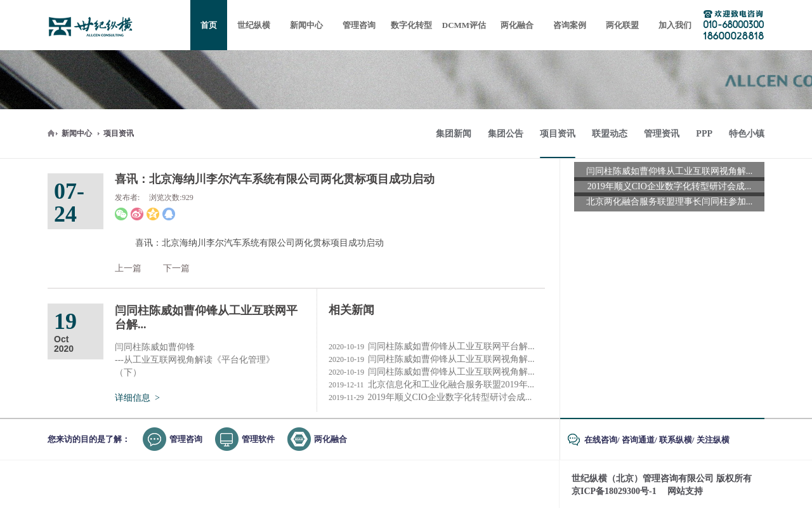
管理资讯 (662, 134)
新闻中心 (77, 133)
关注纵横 (713, 440)
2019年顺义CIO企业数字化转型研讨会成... (430, 398)
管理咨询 (186, 439)
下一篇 (176, 268)
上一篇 (128, 268)
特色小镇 (747, 134)
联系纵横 (676, 440)
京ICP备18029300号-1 (614, 491)
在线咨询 (601, 440)
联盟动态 (610, 134)
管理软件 (258, 439)
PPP (704, 134)
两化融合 (331, 439)
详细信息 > (137, 398)
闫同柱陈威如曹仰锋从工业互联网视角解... (432, 359)
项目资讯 (119, 133)
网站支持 (685, 491)
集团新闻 (454, 134)
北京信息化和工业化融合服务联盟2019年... (431, 385)
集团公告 (506, 134)
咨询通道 (638, 440)
